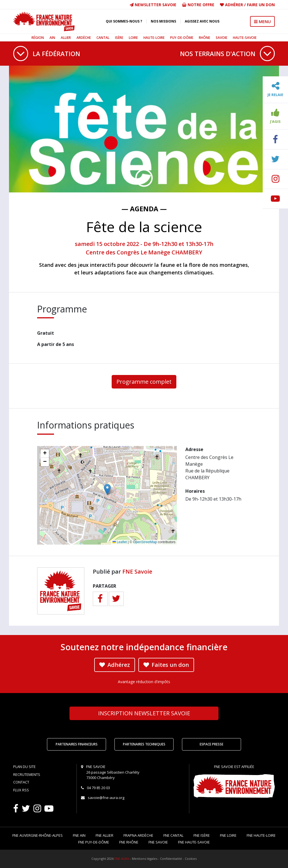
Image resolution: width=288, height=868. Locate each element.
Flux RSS (21, 790)
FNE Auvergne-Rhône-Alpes (38, 835)
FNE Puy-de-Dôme (94, 842)
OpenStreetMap (145, 542)
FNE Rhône (129, 842)
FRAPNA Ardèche (138, 835)
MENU (262, 21)
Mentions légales (145, 859)
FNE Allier (104, 835)
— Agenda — (144, 209)
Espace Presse (211, 744)
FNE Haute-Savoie (194, 842)
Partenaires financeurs (77, 744)
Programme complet (144, 382)
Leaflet (120, 542)
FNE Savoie (137, 571)
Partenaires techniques (144, 744)
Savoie (221, 38)
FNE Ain (79, 835)
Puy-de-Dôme (182, 38)
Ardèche (84, 38)
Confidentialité (171, 859)
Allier (66, 38)
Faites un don (166, 665)
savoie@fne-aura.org (106, 798)
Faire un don (261, 5)
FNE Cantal (173, 835)
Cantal (103, 38)
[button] (107, 490)
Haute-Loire (154, 38)
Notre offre (198, 5)
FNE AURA (122, 859)
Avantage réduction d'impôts (144, 682)
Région (38, 38)
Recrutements (27, 774)
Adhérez (115, 665)
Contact (21, 782)
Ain (52, 38)
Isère (119, 38)
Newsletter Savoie (153, 5)
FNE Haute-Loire (261, 835)
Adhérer (234, 5)
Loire (133, 38)
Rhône (204, 38)
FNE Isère (202, 835)
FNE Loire (228, 835)
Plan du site (24, 767)
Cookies (191, 859)
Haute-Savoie (245, 38)
